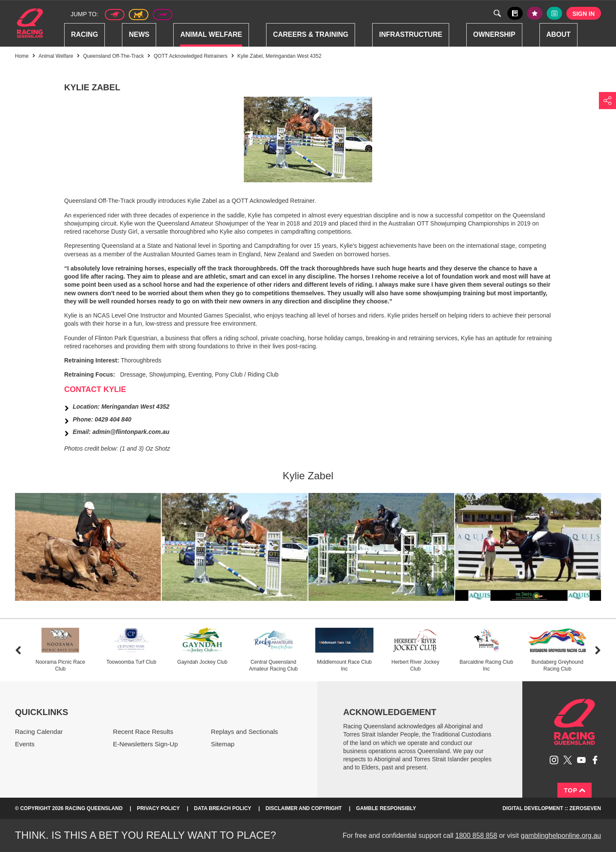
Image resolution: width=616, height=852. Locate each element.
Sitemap (223, 744)
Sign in (583, 14)
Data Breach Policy (223, 808)
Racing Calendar (39, 732)
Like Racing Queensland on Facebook (595, 760)
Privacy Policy (158, 808)
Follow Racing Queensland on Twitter (568, 760)
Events (25, 744)
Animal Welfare (211, 34)
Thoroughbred (115, 15)
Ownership (494, 34)
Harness (139, 15)
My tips (535, 13)
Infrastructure (411, 34)
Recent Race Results (143, 732)
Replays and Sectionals (244, 732)
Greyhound (163, 15)
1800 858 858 (476, 836)
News (139, 34)
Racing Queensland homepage (575, 722)
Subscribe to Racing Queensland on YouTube (581, 760)
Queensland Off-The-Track (113, 56)
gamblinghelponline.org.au (561, 836)
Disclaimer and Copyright (304, 808)
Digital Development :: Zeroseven (552, 808)
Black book (515, 13)
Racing (84, 34)
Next (598, 650)
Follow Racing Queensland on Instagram (554, 760)
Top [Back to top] (575, 790)
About (558, 34)
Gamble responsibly (386, 808)
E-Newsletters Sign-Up (145, 744)
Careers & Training (311, 34)
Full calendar (554, 13)
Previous (18, 650)
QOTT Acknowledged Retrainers (191, 56)
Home (30, 23)
